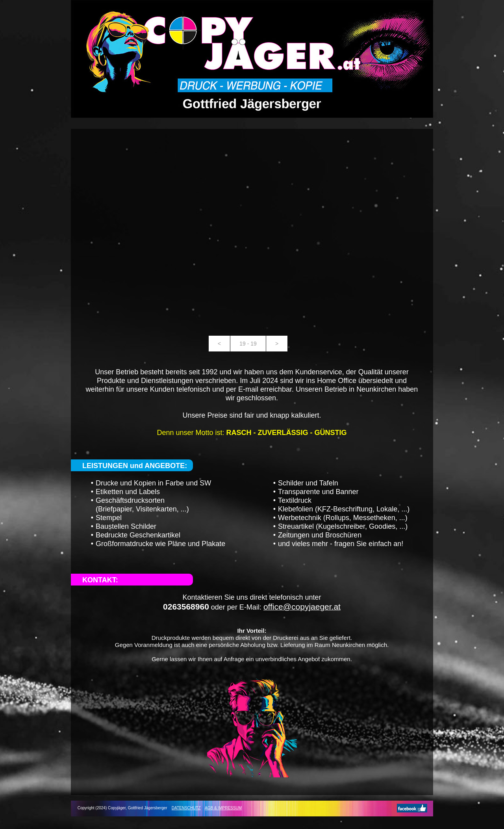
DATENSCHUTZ (186, 808)
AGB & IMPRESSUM (223, 808)
